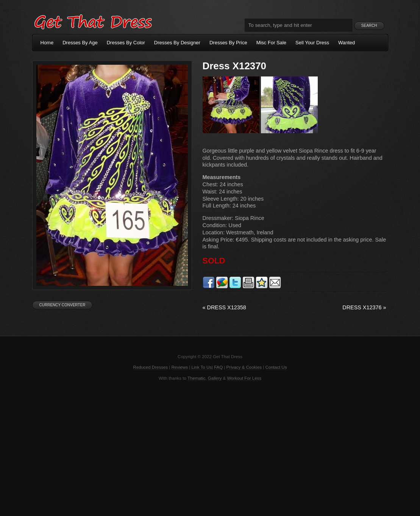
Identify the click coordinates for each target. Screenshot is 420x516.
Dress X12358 (224, 307)
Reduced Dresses (151, 367)
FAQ (218, 367)
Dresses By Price (228, 43)
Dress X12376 (364, 307)
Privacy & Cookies (244, 367)
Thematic (196, 378)
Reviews (180, 367)
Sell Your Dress (312, 43)
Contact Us (276, 367)
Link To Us (201, 367)
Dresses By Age (80, 43)
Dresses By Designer (177, 43)
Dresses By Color (126, 43)
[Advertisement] (210, 448)
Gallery (215, 378)
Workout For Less (244, 378)
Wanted (347, 43)
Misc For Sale (271, 43)
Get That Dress (93, 21)
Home (47, 43)
